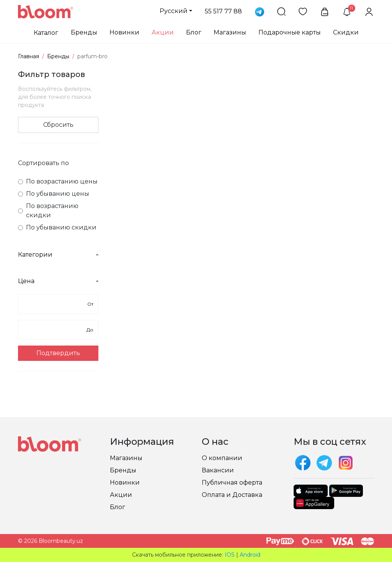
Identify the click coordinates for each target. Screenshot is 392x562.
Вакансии (218, 470)
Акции (163, 32)
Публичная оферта (232, 483)
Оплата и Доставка (232, 495)
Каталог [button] (46, 33)
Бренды (84, 32)
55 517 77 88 (223, 11)
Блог (194, 32)
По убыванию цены (54, 194)
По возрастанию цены (58, 181)
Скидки (346, 32)
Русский (174, 11)
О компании (222, 458)
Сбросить (58, 125)
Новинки (124, 32)
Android (250, 555)
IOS (230, 555)
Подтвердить (58, 353)
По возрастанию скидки (48, 211)
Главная (29, 56)
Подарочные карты (290, 32)
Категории (58, 255)
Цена (58, 281)
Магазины (230, 32)
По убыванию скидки (57, 227)
